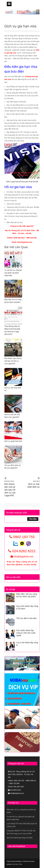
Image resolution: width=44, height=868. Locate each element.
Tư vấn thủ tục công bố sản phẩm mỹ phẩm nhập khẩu (13, 273)
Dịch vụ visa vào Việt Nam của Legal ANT (12, 416)
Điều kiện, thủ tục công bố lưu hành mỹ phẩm (13, 301)
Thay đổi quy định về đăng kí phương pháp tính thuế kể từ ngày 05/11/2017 (12, 330)
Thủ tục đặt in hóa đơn (26, 618)
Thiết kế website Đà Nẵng (14, 861)
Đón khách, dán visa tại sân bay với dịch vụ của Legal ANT (13, 361)
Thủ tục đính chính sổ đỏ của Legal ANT (12, 467)
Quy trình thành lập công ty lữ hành (20, 838)
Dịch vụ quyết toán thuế (13, 441)
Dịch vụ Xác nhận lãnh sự (13, 389)
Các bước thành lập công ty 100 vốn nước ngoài (26, 633)
